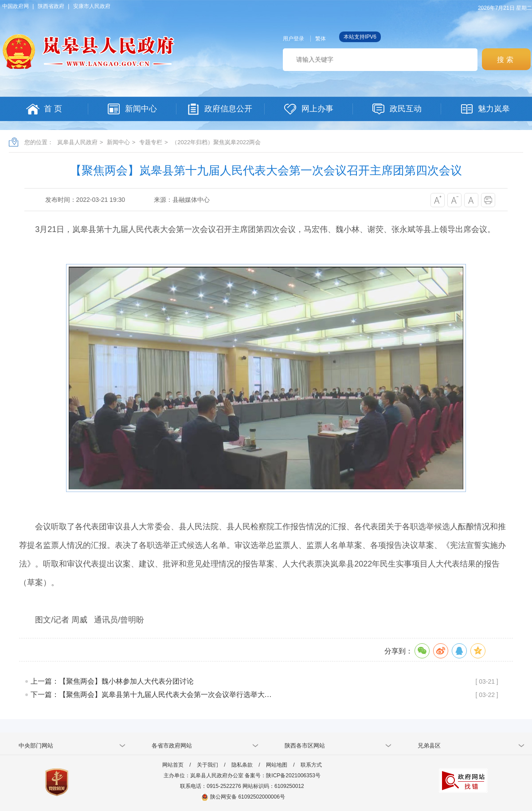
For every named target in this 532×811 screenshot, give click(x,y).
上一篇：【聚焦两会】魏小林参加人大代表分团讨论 (112, 681)
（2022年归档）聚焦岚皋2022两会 (216, 142)
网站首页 (173, 765)
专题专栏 (151, 142)
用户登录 (293, 39)
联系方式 (311, 765)
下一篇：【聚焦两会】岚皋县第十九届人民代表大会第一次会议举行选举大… (151, 695)
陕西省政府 (51, 6)
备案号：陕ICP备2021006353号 (283, 776)
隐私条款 (242, 765)
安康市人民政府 (92, 6)
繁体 (321, 39)
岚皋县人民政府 (77, 142)
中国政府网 (16, 6)
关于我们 (207, 765)
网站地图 (277, 765)
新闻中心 (118, 142)
